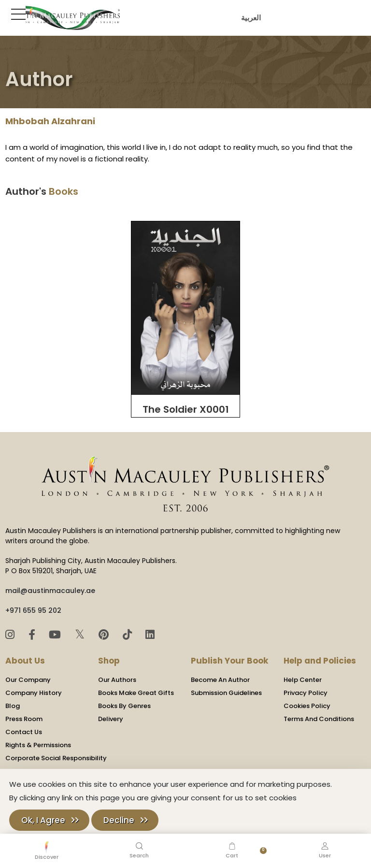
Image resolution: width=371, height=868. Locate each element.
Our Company (28, 680)
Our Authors (117, 680)
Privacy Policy (306, 693)
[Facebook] (33, 635)
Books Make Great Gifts (136, 693)
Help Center (303, 680)
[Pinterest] (105, 635)
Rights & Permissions (38, 745)
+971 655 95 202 (33, 610)
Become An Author (220, 680)
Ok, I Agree (43, 820)
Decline (119, 820)
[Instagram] (11, 635)
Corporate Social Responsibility (56, 758)
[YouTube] (56, 635)
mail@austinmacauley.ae (50, 591)
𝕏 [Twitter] (81, 634)
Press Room (24, 719)
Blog (13, 706)
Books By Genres (124, 706)
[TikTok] (129, 635)
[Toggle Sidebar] (16, 14)
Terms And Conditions (319, 719)
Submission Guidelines (226, 693)
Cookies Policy (307, 706)
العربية (250, 18)
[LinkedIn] (150, 635)
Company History (34, 693)
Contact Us (24, 732)
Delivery (111, 719)
